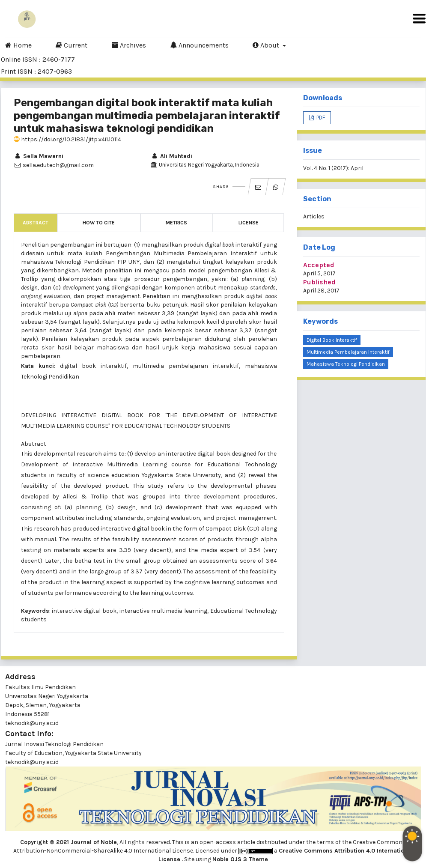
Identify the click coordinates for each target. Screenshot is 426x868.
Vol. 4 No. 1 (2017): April (333, 168)
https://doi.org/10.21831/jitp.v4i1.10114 (67, 139)
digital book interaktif (332, 340)
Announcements (199, 45)
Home (18, 45)
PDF (320, 118)
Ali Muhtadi (171, 156)
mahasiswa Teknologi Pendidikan (346, 364)
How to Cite (99, 223)
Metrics (176, 223)
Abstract (36, 223)
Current (71, 45)
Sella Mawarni (39, 156)
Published (319, 282)
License (249, 223)
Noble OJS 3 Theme (240, 859)
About (267, 45)
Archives (129, 45)
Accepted (319, 265)
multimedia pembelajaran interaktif (348, 352)
